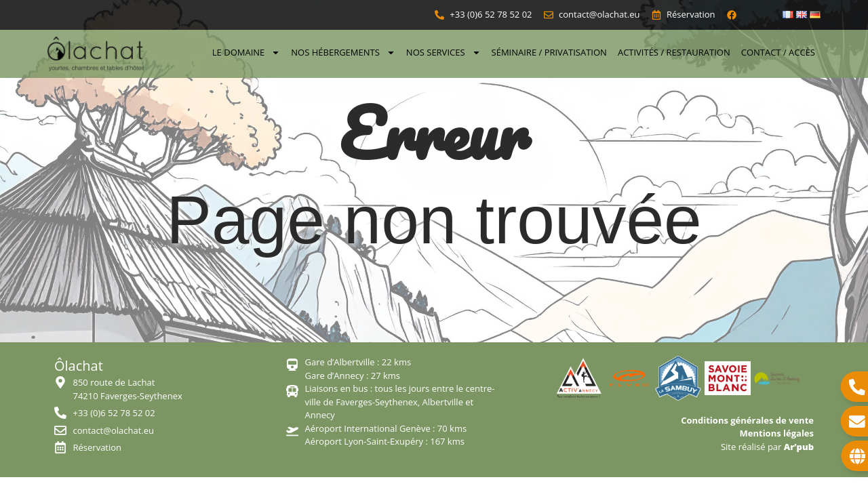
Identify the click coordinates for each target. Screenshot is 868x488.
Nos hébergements (343, 53)
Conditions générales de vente (747, 420)
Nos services (443, 53)
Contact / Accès (778, 52)
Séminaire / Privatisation (549, 52)
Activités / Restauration (674, 52)
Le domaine (246, 53)
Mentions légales (777, 433)
